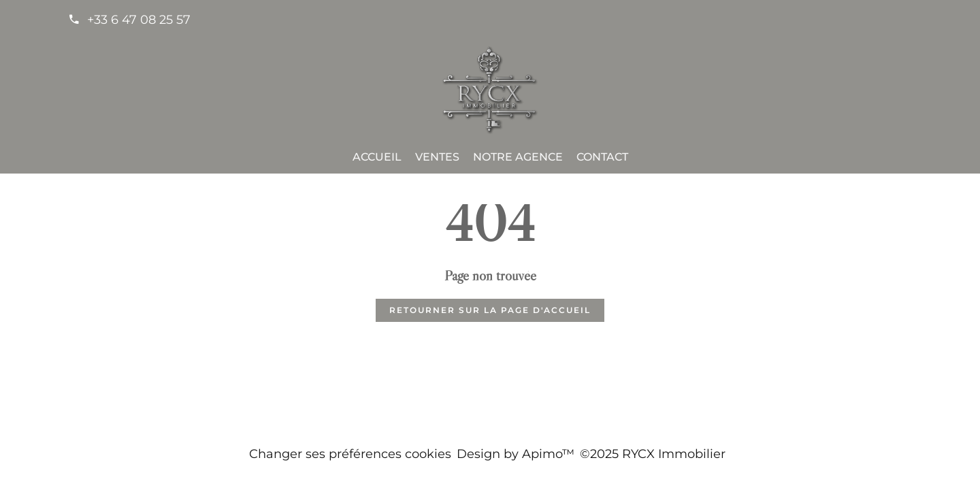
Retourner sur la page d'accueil (490, 310)
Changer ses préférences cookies (350, 454)
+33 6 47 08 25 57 (139, 20)
